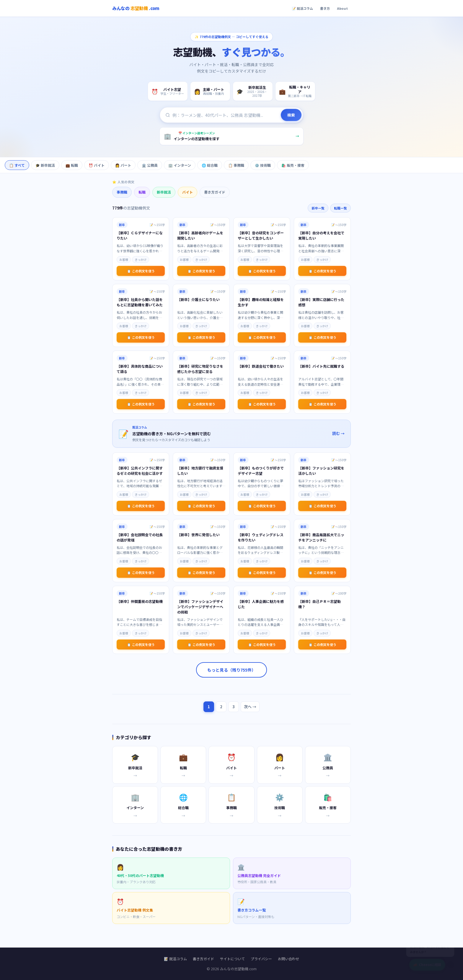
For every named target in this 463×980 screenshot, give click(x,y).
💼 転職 (72, 165)
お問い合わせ (288, 959)
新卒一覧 (318, 208)
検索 (291, 115)
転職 (142, 192)
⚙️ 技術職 (263, 165)
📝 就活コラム (302, 8)
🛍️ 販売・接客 (293, 165)
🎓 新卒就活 (45, 165)
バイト (188, 192)
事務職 (122, 192)
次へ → (250, 707)
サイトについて (232, 959)
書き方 (325, 8)
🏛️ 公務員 (150, 165)
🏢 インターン (180, 165)
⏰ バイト (97, 165)
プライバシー (261, 959)
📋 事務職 (236, 165)
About (342, 8)
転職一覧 (340, 208)
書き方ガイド (215, 192)
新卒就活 (164, 192)
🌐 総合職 (210, 165)
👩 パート (123, 165)
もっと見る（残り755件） (231, 670)
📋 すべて (17, 165)
